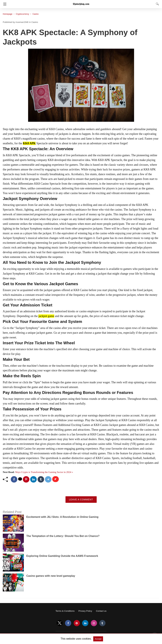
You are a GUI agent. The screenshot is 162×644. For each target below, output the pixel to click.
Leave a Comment (81, 500)
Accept (98, 639)
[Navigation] (4, 4)
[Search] (157, 4)
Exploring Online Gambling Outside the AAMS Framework (62, 556)
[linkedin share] (33, 479)
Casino (36, 14)
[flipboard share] (56, 479)
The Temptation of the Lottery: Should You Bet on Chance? (63, 536)
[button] (81, 85)
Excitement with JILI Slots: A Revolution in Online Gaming (62, 517)
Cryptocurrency (22, 14)
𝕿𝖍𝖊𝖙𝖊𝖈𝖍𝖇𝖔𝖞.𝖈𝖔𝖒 (81, 4)
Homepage (8, 14)
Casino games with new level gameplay (51, 576)
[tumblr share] (41, 479)
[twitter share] (20, 479)
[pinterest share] (26, 479)
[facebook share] (14, 479)
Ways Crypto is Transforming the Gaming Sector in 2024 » (44, 472)
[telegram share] (48, 479)
